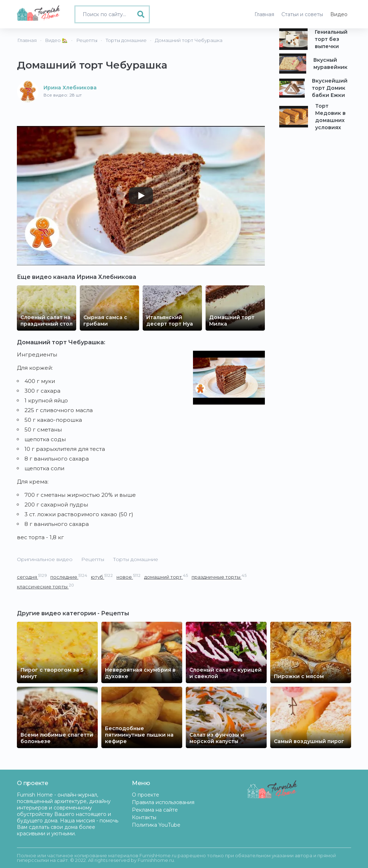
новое (128, 577)
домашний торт (166, 577)
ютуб (102, 577)
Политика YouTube (156, 825)
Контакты (144, 817)
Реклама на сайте (155, 810)
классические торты (45, 586)
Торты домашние (135, 559)
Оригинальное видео (45, 559)
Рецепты (93, 559)
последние (69, 577)
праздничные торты (219, 577)
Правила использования (163, 802)
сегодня (32, 577)
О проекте (146, 795)
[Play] (141, 196)
